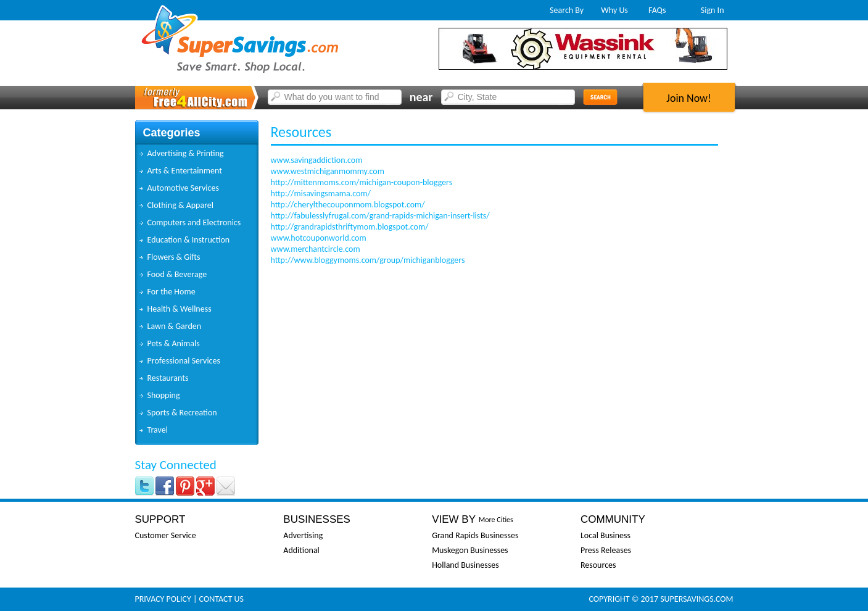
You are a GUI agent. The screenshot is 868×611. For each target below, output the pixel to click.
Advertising (303, 535)
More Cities (496, 520)
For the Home (172, 292)
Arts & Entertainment (185, 171)
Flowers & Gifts (174, 257)
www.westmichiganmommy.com (328, 171)
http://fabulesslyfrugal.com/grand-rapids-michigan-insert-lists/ (380, 216)
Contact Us (221, 599)
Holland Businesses (465, 565)
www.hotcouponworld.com (319, 238)
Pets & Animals (174, 343)
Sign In (713, 10)
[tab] (197, 154)
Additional (301, 550)
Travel (158, 430)
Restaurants (168, 378)
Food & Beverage (177, 274)
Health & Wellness (180, 309)
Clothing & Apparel (181, 205)
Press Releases (606, 550)
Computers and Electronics (194, 222)
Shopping (164, 395)
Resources (598, 565)
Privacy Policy (163, 599)
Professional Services (184, 361)
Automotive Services (183, 188)
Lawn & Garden (175, 326)
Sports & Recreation (182, 413)
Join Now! (689, 98)
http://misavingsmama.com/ (321, 193)
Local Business (606, 535)
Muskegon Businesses (470, 550)
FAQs (657, 10)
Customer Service (166, 535)
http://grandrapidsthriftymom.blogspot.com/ (350, 227)
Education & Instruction (189, 240)
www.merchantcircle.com (316, 249)
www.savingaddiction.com (317, 160)
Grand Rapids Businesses (475, 535)
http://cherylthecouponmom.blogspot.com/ (348, 205)
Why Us (614, 10)
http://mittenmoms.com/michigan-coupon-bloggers (362, 182)
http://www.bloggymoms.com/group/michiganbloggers (368, 260)
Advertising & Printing (186, 153)
